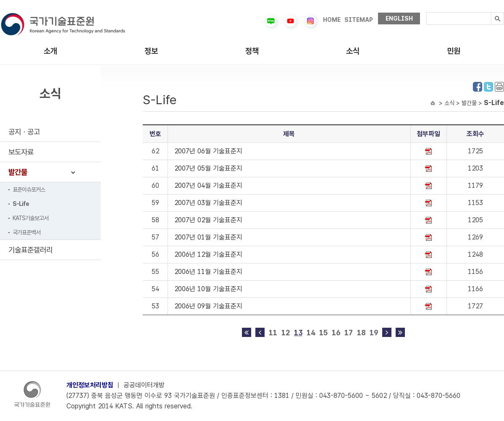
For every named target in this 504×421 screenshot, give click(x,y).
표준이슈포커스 (29, 189)
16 (336, 333)
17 (349, 333)
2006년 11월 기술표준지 (208, 272)
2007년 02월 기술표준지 (208, 220)
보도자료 (21, 152)
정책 (252, 51)
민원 (454, 51)
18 (361, 333)
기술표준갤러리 (30, 250)
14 (311, 333)
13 (298, 333)
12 (286, 333)
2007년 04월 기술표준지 (208, 186)
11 (273, 333)
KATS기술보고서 (30, 218)
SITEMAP (359, 20)
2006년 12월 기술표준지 (208, 254)
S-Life (21, 204)
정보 (151, 51)
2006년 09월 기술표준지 (208, 306)
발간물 (18, 172)
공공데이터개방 (144, 385)
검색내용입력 (427, 12)
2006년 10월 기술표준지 (208, 289)
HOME (332, 20)
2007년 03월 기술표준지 (208, 203)
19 (374, 333)
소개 (50, 51)
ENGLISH (399, 18)
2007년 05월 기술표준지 (208, 168)
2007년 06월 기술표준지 (208, 151)
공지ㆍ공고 (24, 132)
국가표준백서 (26, 232)
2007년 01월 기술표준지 (208, 237)
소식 (353, 51)
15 (323, 333)
